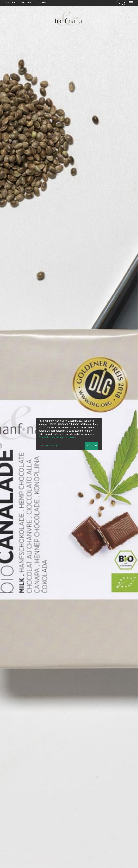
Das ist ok (91, 446)
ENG (15, 3)
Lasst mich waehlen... (50, 446)
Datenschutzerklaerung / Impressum (58, 438)
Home (44, 3)
